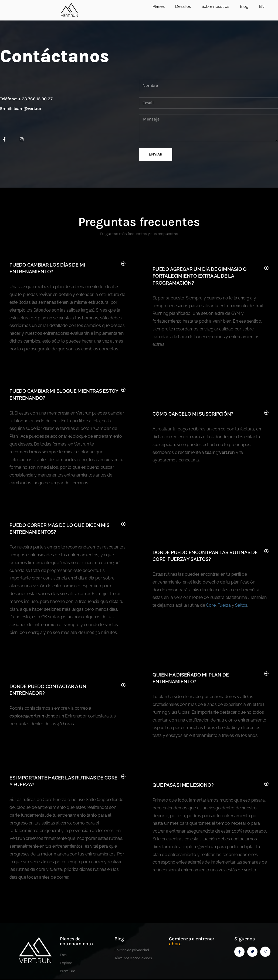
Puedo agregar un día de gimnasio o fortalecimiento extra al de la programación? (200, 276)
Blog (244, 6)
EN (262, 6)
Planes (159, 6)
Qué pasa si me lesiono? (183, 785)
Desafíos (183, 6)
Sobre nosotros (215, 6)
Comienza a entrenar (192, 941)
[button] (67, 268)
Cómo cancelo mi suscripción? (193, 414)
